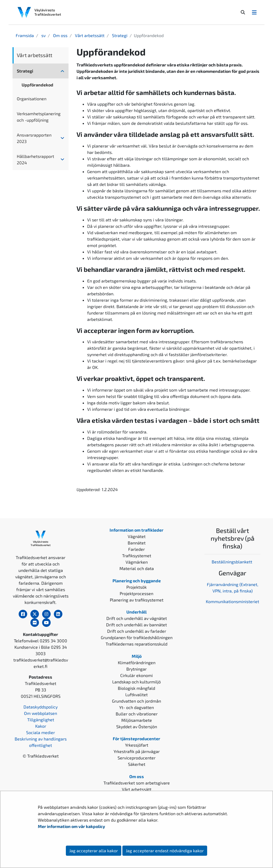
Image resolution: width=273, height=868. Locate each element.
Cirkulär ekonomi (136, 675)
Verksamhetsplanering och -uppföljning (39, 117)
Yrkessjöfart (137, 745)
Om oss (60, 35)
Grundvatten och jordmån (136, 701)
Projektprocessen (136, 593)
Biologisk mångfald (136, 688)
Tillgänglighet (41, 720)
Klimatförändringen (137, 662)
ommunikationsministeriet (234, 601)
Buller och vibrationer (137, 714)
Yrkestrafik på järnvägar (137, 751)
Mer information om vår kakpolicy (72, 826)
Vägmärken (137, 562)
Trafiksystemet (137, 556)
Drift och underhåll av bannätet (136, 625)
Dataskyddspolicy (41, 707)
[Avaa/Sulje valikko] (254, 12)
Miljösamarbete (137, 720)
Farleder (136, 549)
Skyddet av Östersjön (137, 726)
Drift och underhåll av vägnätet (137, 618)
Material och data (137, 568)
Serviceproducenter (136, 758)
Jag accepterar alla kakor (94, 851)
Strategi (119, 35)
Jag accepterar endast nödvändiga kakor (165, 851)
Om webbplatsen (41, 713)
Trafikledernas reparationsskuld (136, 644)
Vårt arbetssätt (89, 35)
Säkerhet (137, 764)
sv (43, 35)
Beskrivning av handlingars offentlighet (41, 742)
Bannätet (137, 543)
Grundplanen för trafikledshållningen (137, 637)
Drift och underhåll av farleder (137, 631)
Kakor (41, 726)
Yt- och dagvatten (136, 707)
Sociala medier (41, 732)
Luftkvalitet (136, 694)
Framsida (25, 35)
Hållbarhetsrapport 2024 (35, 159)
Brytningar (136, 669)
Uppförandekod (37, 85)
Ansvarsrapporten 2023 (34, 138)
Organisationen (32, 99)
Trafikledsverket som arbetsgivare (137, 783)
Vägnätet (137, 536)
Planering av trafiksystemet (137, 600)
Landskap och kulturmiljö (136, 682)
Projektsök (136, 587)
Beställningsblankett (232, 562)
